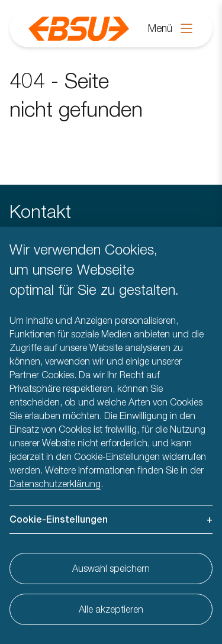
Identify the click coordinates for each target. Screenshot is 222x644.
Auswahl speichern (111, 568)
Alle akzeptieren (111, 609)
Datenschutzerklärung (55, 484)
